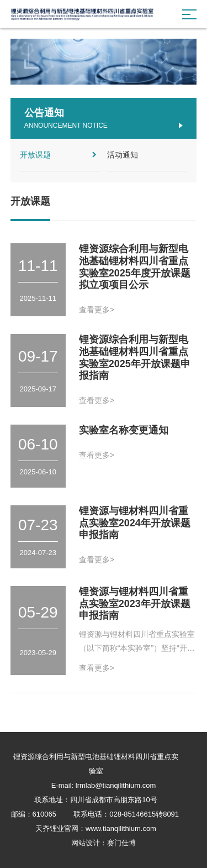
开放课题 (60, 155)
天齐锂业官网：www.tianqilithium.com (96, 828)
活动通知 (146, 155)
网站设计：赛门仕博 (104, 843)
